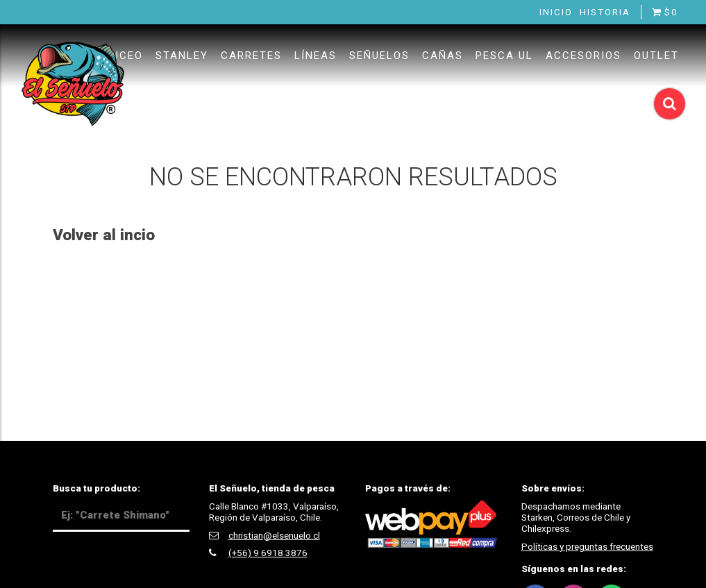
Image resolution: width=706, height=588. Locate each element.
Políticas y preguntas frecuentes (587, 546)
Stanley (182, 56)
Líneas (316, 56)
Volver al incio (104, 235)
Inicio (556, 12)
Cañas (443, 56)
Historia (605, 12)
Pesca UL (504, 56)
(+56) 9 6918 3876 (268, 553)
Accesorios (583, 56)
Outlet (656, 56)
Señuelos (379, 56)
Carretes (251, 56)
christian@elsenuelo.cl (274, 535)
